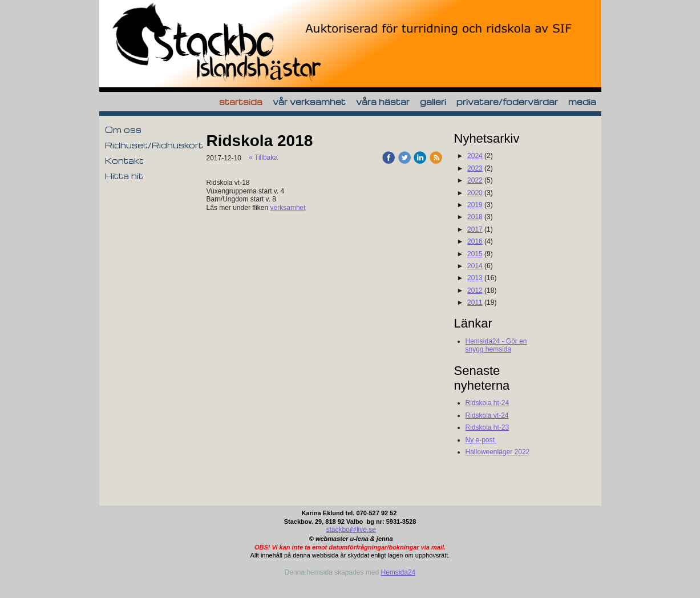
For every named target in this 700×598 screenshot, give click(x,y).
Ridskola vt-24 (487, 415)
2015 (475, 254)
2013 (475, 278)
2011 (475, 302)
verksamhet (288, 208)
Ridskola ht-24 (487, 403)
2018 (475, 217)
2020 (475, 193)
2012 (475, 290)
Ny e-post (481, 440)
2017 (475, 229)
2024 (475, 156)
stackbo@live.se (351, 530)
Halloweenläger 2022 (498, 452)
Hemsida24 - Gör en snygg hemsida (496, 345)
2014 (475, 266)
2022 (475, 180)
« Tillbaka (263, 157)
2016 (475, 241)
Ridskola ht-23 (487, 427)
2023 (475, 168)
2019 (475, 205)
